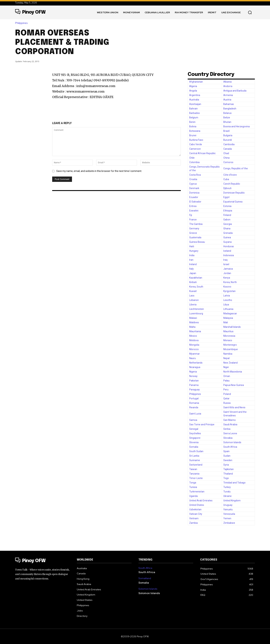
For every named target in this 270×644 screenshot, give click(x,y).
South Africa (230, 447)
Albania (227, 82)
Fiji (191, 215)
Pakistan (194, 381)
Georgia (228, 224)
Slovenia (194, 442)
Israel (226, 264)
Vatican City (196, 514)
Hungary (194, 251)
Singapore (195, 438)
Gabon (227, 220)
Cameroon (195, 149)
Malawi (193, 318)
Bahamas (229, 104)
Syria (226, 465)
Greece (193, 233)
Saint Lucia (195, 414)
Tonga (193, 483)
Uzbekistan (195, 509)
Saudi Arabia (230, 424)
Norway (193, 376)
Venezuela (229, 514)
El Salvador (195, 202)
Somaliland (145, 578)
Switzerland (196, 465)
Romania (194, 403)
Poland (227, 394)
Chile (192, 158)
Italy (191, 269)
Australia (194, 100)
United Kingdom (232, 501)
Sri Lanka (194, 456)
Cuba (226, 179)
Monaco (228, 340)
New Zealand (230, 363)
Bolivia (193, 126)
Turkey (227, 487)
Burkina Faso (196, 140)
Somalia (194, 447)
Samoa (193, 420)
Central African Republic (202, 153)
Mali (226, 322)
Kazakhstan (196, 278)
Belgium (194, 118)
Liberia (193, 305)
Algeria (193, 86)
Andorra (228, 86)
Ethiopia (228, 211)
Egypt (226, 197)
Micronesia (229, 336)
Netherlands (196, 363)
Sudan (227, 456)
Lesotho (228, 300)
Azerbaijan (195, 104)
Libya (226, 305)
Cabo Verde (196, 144)
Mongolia (194, 345)
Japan (193, 273)
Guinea (227, 237)
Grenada (228, 233)
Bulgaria (228, 135)
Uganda (193, 496)
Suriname (195, 460)
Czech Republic (232, 184)
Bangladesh (230, 109)
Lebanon (194, 300)
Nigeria (193, 372)
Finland (227, 215)
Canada (228, 149)
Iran (191, 260)
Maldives (194, 322)
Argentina (195, 95)
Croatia (193, 179)
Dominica (194, 193)
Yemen (227, 518)
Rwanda (194, 407)
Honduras (229, 246)
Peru (226, 390)
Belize (227, 118)
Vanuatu (228, 509)
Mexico (193, 336)
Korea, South (196, 287)
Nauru (193, 358)
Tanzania (194, 474)
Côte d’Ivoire (230, 175)
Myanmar (194, 354)
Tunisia (193, 487)
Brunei (193, 135)
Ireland (193, 264)
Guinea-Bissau (197, 242)
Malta (192, 327)
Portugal (194, 398)
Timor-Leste (196, 478)
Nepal (226, 358)
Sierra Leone (230, 433)
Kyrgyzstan (229, 291)
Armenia (228, 95)
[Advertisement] (202, 42)
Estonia (227, 206)
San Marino (230, 420)
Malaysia (228, 318)
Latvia (227, 296)
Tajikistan (229, 469)
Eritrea (193, 206)
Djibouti (227, 188)
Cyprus (193, 184)
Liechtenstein (197, 309)
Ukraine (227, 496)
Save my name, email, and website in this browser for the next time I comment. (99, 171)
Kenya (227, 278)
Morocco (194, 349)
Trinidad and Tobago (234, 483)
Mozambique (231, 349)
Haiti (192, 246)
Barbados (194, 113)
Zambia (193, 523)
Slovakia (228, 438)
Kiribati (193, 282)
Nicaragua (195, 367)
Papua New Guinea (234, 385)
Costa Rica (195, 175)
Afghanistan (196, 82)
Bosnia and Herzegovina (237, 126)
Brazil (226, 131)
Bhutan (227, 122)
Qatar (226, 398)
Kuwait (193, 291)
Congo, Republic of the (236, 168)
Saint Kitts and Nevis (234, 407)
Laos (192, 296)
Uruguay (228, 505)
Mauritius (228, 331)
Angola (193, 91)
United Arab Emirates (201, 501)
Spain (226, 451)
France (193, 220)
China (226, 158)
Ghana (227, 228)
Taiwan (193, 469)
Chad (226, 153)
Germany (194, 228)
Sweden (228, 460)
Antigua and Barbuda (235, 91)
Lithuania (228, 309)
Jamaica (228, 269)
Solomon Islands (232, 442)
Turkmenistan (197, 492)
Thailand (228, 474)
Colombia (194, 162)
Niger (226, 367)
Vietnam (194, 518)
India (192, 255)
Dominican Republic (234, 193)
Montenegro (230, 345)
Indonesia (229, 255)
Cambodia (229, 144)
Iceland (227, 251)
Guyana (227, 242)
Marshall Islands (232, 327)
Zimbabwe (229, 523)
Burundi (228, 140)
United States (197, 505)
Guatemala (195, 237)
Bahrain (193, 109)
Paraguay (194, 390)
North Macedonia (233, 372)
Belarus (227, 113)
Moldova (194, 340)
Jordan (227, 273)
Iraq (225, 260)
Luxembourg (196, 313)
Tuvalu (227, 492)
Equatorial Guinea (233, 202)
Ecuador (194, 197)
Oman (227, 376)
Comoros (228, 162)
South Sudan (196, 451)
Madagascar (230, 313)
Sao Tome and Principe (202, 424)
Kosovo (227, 287)
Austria (227, 100)
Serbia (227, 429)
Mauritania (195, 331)
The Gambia (196, 224)
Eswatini (194, 211)
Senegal (194, 429)
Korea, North (230, 282)
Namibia (228, 354)
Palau (226, 381)
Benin (192, 122)
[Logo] (30, 12)
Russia (227, 403)
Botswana (195, 131)
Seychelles (195, 433)
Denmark (194, 188)
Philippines (22, 23)
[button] (250, 12)
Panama (194, 385)
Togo (226, 478)
